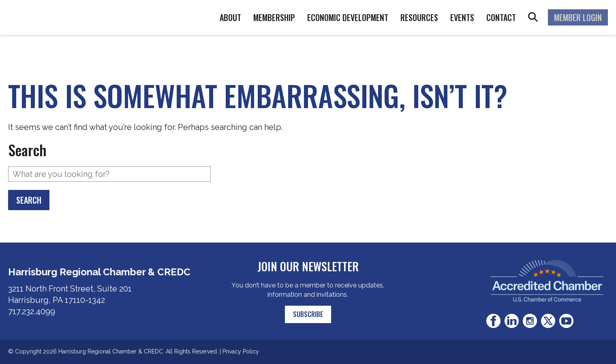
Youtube (566, 321)
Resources (419, 17)
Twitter (548, 321)
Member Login (578, 17)
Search (533, 17)
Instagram (530, 321)
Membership (274, 17)
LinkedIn (512, 321)
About (230, 17)
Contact (501, 17)
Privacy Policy (241, 351)
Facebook (493, 321)
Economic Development (348, 17)
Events (462, 17)
